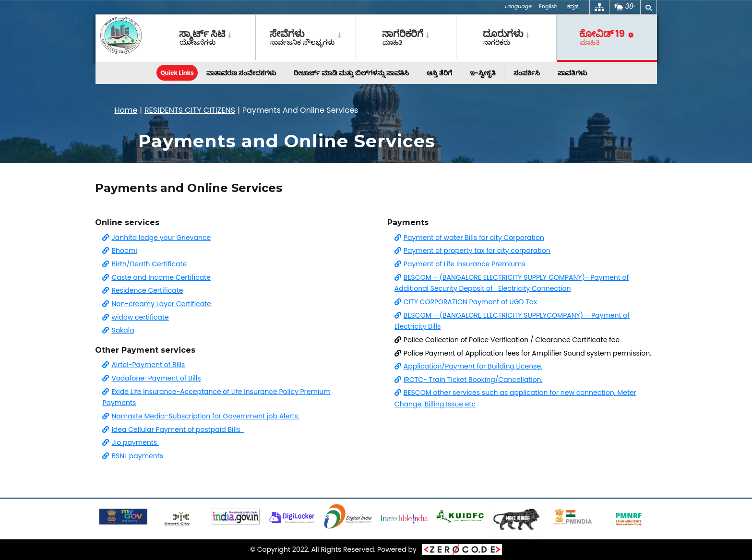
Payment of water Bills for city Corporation (469, 238)
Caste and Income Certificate (156, 277)
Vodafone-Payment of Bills (151, 378)
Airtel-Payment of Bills (143, 365)
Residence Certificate (143, 290)
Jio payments (131, 442)
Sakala (118, 330)
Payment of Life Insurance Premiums (460, 264)
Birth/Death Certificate (144, 264)
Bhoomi (119, 250)
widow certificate (135, 317)
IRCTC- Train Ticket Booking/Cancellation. (469, 380)
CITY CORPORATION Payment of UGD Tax (466, 302)
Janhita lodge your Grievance (156, 238)
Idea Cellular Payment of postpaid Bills (173, 429)
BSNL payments (133, 456)
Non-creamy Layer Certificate (156, 304)
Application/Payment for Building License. (468, 366)
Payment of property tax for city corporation (472, 250)
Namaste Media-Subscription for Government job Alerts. (201, 416)
